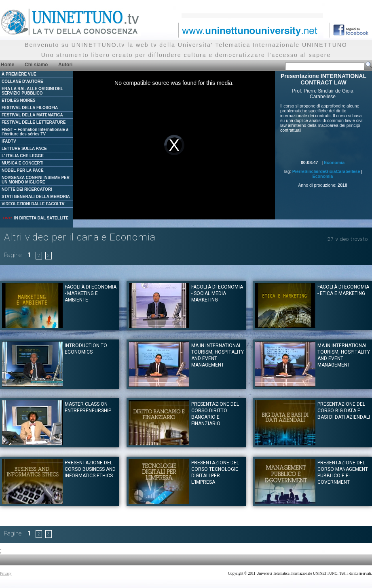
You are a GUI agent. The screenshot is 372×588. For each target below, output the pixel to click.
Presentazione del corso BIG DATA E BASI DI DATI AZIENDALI (344, 411)
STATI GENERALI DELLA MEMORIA (36, 197)
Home (7, 65)
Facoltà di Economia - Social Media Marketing (217, 293)
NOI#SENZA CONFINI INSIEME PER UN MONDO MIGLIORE (36, 180)
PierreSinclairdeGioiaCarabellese (326, 171)
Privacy (6, 573)
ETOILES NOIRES (19, 100)
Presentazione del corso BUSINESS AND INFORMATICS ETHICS (90, 469)
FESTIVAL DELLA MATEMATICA (32, 115)
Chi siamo (36, 65)
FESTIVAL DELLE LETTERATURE (34, 122)
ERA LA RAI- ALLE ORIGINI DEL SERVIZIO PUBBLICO (32, 91)
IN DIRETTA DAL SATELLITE (35, 218)
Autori (65, 65)
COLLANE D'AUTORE (22, 81)
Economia (334, 162)
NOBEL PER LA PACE (23, 170)
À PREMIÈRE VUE (19, 74)
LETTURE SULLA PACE (24, 149)
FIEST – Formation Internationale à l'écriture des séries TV (35, 132)
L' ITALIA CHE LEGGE (23, 156)
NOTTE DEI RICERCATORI (27, 189)
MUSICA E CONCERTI (23, 163)
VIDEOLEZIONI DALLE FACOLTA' (34, 204)
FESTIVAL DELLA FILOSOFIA (30, 108)
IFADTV (9, 141)
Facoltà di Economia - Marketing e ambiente (91, 293)
